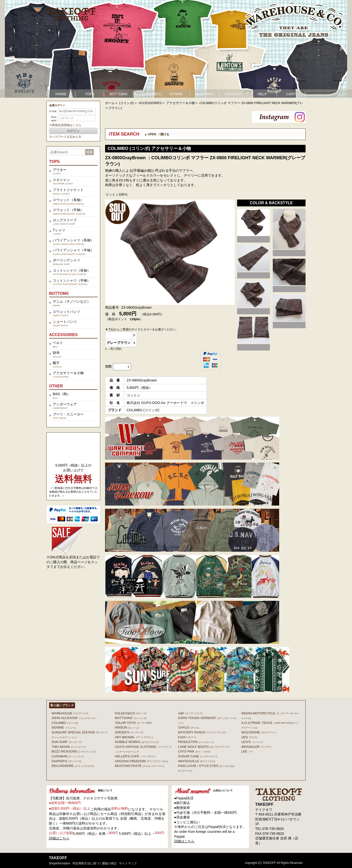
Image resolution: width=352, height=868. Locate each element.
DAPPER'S (66, 761)
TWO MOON (69, 747)
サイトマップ (128, 863)
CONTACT (233, 94)
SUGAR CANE (198, 756)
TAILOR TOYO (133, 723)
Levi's (252, 742)
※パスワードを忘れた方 (65, 137)
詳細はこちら (59, 838)
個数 (109, 366)
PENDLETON (196, 742)
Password (54, 119)
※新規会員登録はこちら (65, 125)
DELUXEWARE (73, 766)
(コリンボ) (127, 103)
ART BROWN (134, 737)
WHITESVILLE (196, 761)
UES (249, 737)
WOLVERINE (259, 732)
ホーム (110, 103)
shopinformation (60, 863)
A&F (190, 713)
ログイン (73, 131)
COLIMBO (65, 723)
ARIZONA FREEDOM (142, 761)
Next (341, 49)
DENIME (64, 727)
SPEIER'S (129, 732)
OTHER (176, 94)
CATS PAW (194, 751)
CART (291, 94)
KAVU (187, 737)
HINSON (127, 727)
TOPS (90, 94)
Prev (11, 49)
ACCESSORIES (147, 94)
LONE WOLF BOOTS (203, 747)
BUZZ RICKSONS (73, 751)
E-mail (53, 111)
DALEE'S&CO (131, 713)
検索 (89, 152)
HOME (61, 94)
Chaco (188, 727)
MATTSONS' (131, 718)
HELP (262, 94)
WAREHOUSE (70, 713)
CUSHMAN (68, 756)
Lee (247, 751)
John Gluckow (74, 718)
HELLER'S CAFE (135, 756)
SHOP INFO (205, 94)
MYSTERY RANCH (202, 732)
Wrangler (257, 747)
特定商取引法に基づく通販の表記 (95, 863)
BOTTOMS (119, 94)
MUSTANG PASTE (139, 766)
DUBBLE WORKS (137, 742)
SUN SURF (66, 742)
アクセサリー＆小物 (181, 103)
